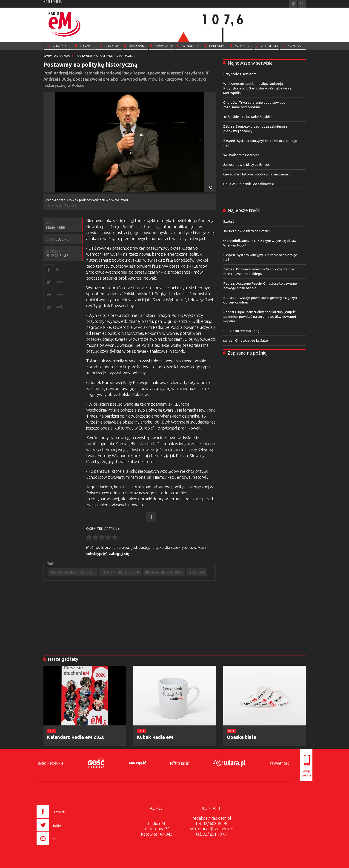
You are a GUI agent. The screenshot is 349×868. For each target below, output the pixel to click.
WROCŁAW (197, 572)
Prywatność (279, 763)
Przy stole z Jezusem (240, 74)
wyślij (59, 307)
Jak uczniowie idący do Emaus (246, 165)
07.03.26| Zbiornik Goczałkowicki (249, 184)
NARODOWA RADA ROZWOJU (73, 572)
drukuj (60, 294)
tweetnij (61, 282)
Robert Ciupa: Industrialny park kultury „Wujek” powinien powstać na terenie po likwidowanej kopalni (260, 317)
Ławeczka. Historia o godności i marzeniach (257, 174)
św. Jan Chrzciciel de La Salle (246, 340)
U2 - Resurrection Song (241, 331)
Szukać (229, 221)
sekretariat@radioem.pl (212, 829)
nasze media (53, 1)
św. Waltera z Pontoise (241, 155)
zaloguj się (119, 553)
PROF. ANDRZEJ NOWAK (164, 572)
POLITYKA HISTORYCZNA (120, 572)
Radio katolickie (50, 763)
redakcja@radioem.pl (212, 818)
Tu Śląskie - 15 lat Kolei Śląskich (248, 117)
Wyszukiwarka (302, 4)
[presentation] (60, 846)
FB (58, 269)
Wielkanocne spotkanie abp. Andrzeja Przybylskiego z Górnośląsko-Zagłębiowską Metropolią (257, 88)
